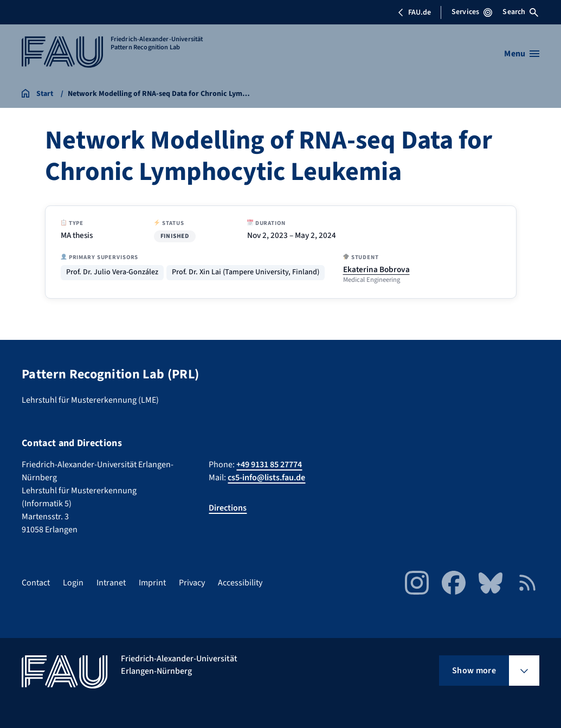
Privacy (192, 583)
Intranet (111, 583)
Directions (228, 508)
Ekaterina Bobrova (376, 269)
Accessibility (240, 583)
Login (73, 583)
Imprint (152, 583)
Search (520, 12)
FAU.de (414, 12)
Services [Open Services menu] (472, 12)
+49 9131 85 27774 (269, 465)
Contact (36, 583)
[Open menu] (522, 54)
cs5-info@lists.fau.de (266, 478)
